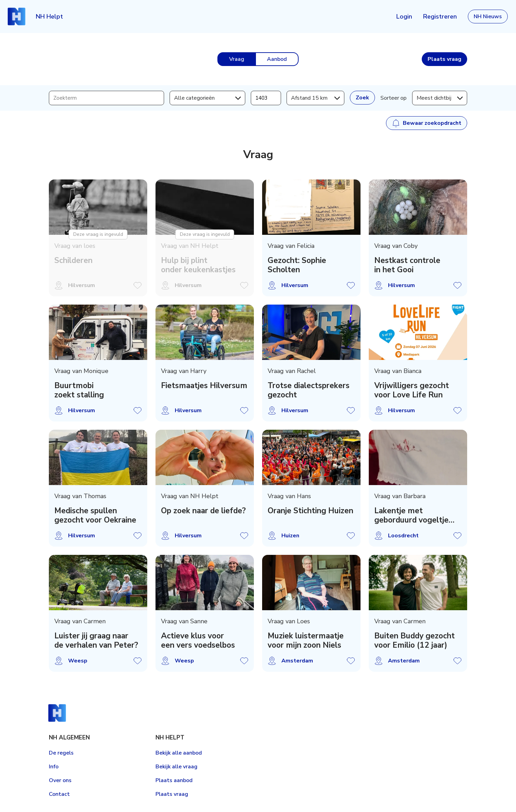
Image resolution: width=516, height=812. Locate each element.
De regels (61, 753)
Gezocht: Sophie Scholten (297, 265)
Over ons (60, 780)
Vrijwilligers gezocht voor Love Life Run (412, 390)
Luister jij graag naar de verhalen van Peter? (96, 640)
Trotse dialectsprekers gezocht (309, 390)
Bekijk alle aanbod (179, 753)
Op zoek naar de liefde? (203, 511)
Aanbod (277, 59)
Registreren (440, 17)
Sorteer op (394, 98)
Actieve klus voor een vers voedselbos (198, 640)
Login (404, 17)
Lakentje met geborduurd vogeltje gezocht (411, 515)
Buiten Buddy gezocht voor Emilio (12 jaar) (415, 640)
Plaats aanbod (174, 780)
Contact (59, 794)
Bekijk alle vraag (176, 767)
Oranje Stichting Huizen (310, 511)
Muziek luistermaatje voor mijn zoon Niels (306, 640)
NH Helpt (49, 17)
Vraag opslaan (351, 285)
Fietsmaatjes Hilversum (204, 386)
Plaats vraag (172, 794)
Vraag (237, 59)
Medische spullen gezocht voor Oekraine (95, 515)
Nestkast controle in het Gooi (407, 265)
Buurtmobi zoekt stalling (79, 390)
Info (54, 767)
